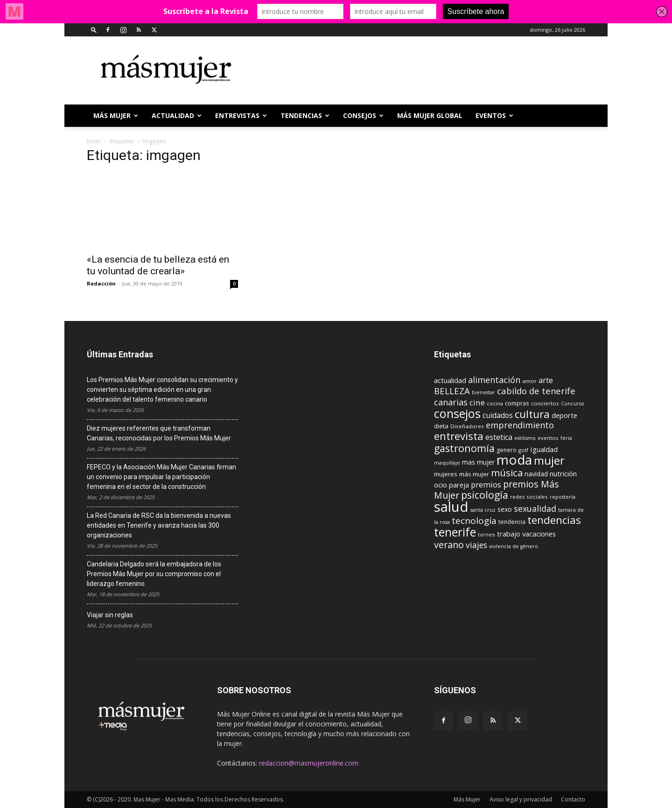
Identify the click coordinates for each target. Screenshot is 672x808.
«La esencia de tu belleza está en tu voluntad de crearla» (158, 265)
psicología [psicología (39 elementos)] (485, 495)
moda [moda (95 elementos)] (514, 460)
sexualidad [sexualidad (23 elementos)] (535, 508)
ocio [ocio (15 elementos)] (441, 485)
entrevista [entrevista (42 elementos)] (459, 436)
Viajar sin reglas (110, 615)
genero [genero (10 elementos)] (507, 450)
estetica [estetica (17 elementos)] (499, 437)
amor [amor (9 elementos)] (529, 381)
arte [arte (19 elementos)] (546, 380)
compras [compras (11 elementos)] (517, 403)
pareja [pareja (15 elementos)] (459, 485)
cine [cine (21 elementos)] (477, 402)
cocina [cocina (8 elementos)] (495, 404)
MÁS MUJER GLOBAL (430, 115)
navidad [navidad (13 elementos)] (536, 474)
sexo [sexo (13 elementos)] (505, 509)
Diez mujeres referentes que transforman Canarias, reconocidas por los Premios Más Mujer (159, 433)
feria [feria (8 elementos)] (566, 438)
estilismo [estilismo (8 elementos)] (525, 438)
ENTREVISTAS (241, 115)
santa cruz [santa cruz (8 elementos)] (483, 510)
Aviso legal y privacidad (521, 799)
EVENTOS (494, 115)
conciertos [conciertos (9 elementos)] (545, 403)
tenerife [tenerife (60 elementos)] (455, 532)
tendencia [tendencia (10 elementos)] (512, 522)
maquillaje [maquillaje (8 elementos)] (447, 463)
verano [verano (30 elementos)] (449, 545)
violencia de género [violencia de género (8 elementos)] (514, 546)
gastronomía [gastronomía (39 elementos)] (464, 448)
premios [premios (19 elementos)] (486, 484)
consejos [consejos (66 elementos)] (457, 413)
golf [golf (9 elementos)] (523, 450)
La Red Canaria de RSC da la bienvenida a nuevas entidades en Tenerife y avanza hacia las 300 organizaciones (159, 525)
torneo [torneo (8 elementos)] (486, 535)
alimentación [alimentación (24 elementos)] (494, 380)
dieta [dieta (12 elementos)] (441, 426)
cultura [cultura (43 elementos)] (532, 414)
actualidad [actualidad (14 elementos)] (450, 380)
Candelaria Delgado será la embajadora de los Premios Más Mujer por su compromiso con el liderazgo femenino (154, 574)
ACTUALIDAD (177, 115)
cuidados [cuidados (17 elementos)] (498, 415)
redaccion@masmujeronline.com (309, 763)
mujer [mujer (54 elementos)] (549, 460)
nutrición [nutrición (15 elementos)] (563, 474)
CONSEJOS (363, 115)
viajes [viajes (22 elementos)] (476, 545)
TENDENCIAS (305, 115)
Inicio (94, 141)
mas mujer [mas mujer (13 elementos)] (478, 462)
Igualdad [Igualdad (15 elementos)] (544, 449)
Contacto (573, 799)
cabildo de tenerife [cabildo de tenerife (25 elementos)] (536, 391)
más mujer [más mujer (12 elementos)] (474, 474)
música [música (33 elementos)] (507, 473)
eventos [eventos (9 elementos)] (548, 438)
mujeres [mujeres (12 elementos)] (446, 474)
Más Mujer (116, 115)
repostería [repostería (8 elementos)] (563, 497)
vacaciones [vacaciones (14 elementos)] (539, 534)
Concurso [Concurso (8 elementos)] (573, 404)
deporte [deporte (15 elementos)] (564, 415)
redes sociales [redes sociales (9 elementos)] (529, 497)
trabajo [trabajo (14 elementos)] (509, 534)
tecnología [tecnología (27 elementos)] (474, 521)
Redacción (101, 283)
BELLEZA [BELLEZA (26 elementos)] (452, 391)
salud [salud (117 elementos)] (451, 507)
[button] (94, 30)
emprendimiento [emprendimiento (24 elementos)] (520, 425)
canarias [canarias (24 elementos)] (451, 402)
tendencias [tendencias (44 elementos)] (554, 520)
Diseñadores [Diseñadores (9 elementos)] (467, 426)
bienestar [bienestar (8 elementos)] (483, 392)
